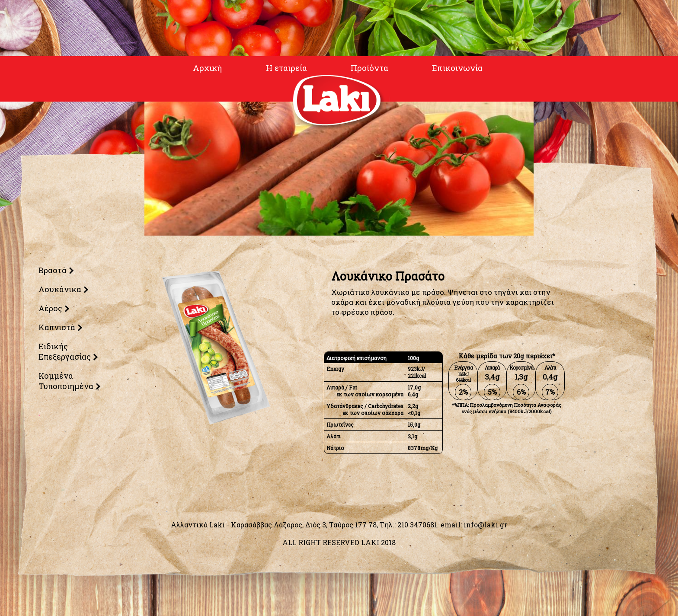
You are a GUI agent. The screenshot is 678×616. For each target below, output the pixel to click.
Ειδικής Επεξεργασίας (64, 351)
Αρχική (205, 69)
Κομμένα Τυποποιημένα (65, 381)
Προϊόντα (368, 69)
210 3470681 (417, 525)
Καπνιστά (56, 327)
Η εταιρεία (284, 69)
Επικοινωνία (457, 69)
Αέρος (50, 308)
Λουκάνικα (59, 289)
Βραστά (52, 270)
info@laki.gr (485, 525)
